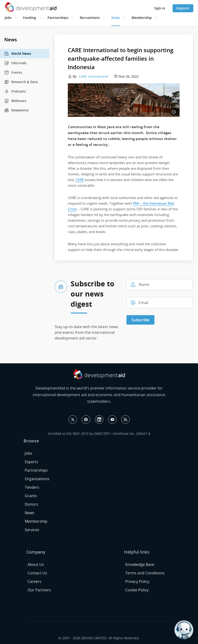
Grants (31, 496)
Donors (31, 504)
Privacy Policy (137, 581)
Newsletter (17, 110)
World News (18, 54)
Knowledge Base (140, 564)
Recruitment (90, 18)
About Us (36, 564)
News (116, 18)
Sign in (160, 8)
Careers (34, 581)
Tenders (32, 487)
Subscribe (140, 320)
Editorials (15, 63)
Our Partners (39, 590)
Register (183, 8)
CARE (80, 180)
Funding (30, 18)
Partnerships (58, 18)
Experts (31, 462)
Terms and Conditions (145, 573)
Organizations (37, 479)
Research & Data (21, 82)
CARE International (93, 76)
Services (32, 530)
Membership (142, 18)
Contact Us (37, 573)
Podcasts (15, 91)
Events (13, 72)
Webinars (15, 101)
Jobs (8, 18)
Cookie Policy (137, 590)
